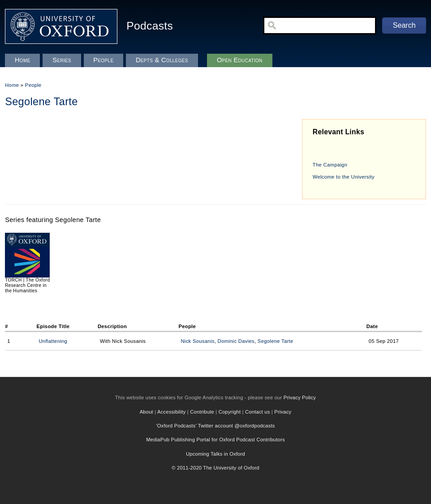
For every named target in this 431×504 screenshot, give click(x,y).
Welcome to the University (344, 177)
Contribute (202, 412)
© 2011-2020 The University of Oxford (215, 468)
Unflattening (53, 341)
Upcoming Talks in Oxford (215, 454)
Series (62, 60)
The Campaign (330, 165)
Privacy (283, 412)
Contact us (257, 412)
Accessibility (172, 412)
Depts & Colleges (162, 60)
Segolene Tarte (276, 341)
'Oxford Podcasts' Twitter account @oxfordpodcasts (215, 426)
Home (12, 85)
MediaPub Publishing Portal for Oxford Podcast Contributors (215, 440)
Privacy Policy (300, 397)
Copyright (230, 412)
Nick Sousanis (197, 341)
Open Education (240, 60)
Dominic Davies (236, 341)
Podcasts (150, 26)
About (147, 412)
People (33, 85)
